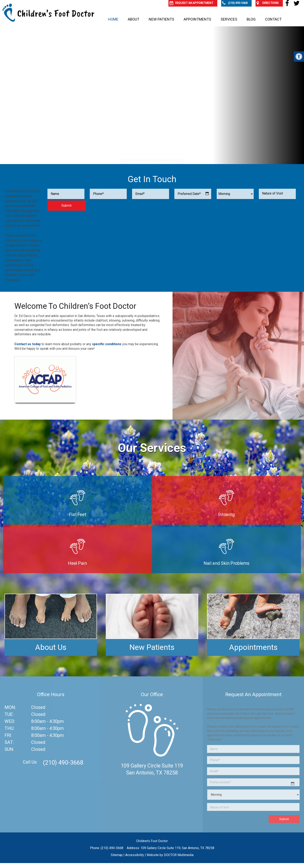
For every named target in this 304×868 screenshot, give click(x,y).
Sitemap (117, 855)
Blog (251, 19)
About (134, 19)
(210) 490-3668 (63, 763)
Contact (273, 19)
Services (229, 19)
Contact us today (28, 344)
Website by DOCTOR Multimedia (170, 855)
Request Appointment (152, 137)
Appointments (197, 19)
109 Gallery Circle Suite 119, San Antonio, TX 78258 (177, 848)
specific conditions (107, 344)
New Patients (161, 19)
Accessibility (135, 855)
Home (113, 19)
